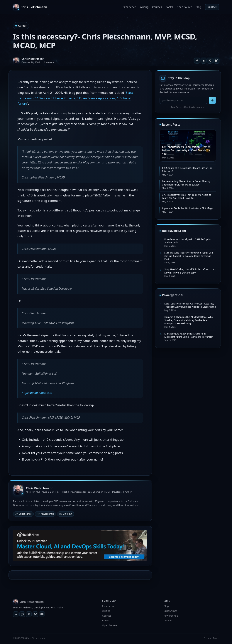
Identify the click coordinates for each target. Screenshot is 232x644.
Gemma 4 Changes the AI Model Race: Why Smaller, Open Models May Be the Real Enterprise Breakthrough (189, 320)
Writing (144, 7)
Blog (198, 7)
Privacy (207, 638)
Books (169, 7)
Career (22, 26)
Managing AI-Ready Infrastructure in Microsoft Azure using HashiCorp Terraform (189, 335)
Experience (129, 7)
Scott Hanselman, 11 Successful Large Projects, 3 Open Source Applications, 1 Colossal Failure (75, 98)
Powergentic (45, 514)
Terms (216, 638)
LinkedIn (66, 514)
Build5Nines (23, 514)
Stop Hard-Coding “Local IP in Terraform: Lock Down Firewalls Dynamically (190, 271)
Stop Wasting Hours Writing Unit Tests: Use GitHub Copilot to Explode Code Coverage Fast (189, 256)
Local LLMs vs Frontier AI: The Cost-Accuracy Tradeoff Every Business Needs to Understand (190, 305)
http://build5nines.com (37, 393)
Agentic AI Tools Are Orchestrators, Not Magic (188, 208)
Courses (157, 7)
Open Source (184, 7)
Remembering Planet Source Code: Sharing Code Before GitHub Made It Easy (186, 183)
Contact (212, 7)
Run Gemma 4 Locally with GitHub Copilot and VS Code (188, 241)
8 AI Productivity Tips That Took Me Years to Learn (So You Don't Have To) (187, 196)
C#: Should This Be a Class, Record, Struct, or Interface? (187, 169)
